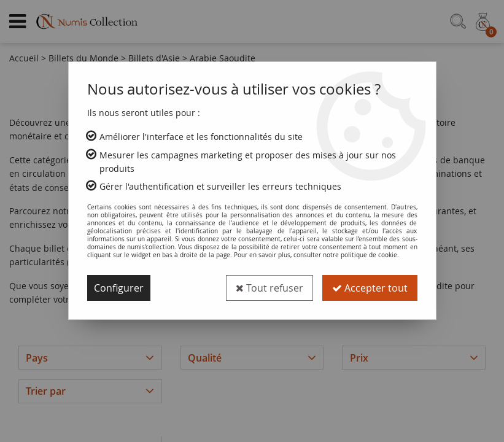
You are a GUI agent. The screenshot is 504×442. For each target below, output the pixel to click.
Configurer (119, 288)
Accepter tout (370, 288)
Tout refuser (269, 288)
